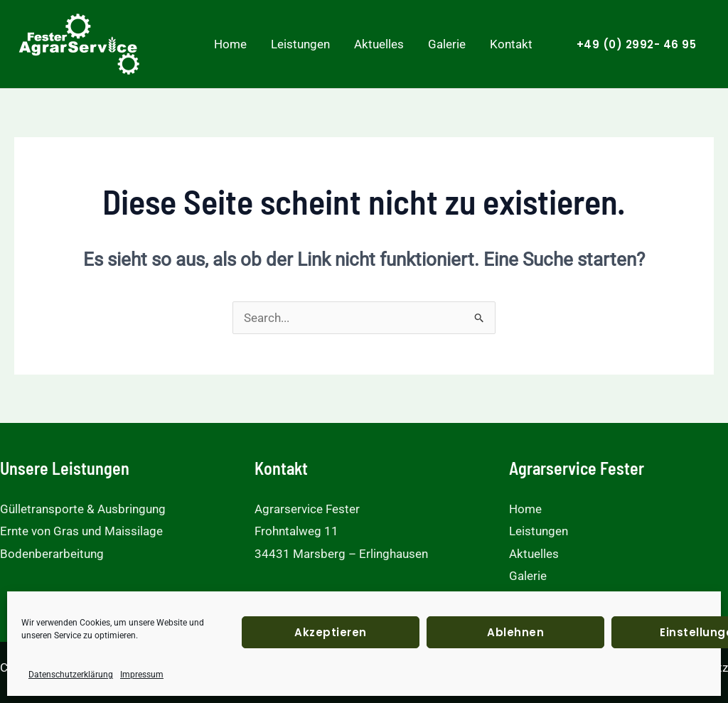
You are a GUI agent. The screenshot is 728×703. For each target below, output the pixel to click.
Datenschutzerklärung (71, 675)
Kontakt (511, 44)
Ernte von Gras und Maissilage (81, 531)
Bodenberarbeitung (52, 554)
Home (230, 44)
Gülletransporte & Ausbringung (83, 509)
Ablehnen (515, 632)
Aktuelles (379, 44)
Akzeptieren (331, 632)
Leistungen (300, 44)
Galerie (447, 44)
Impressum (142, 675)
